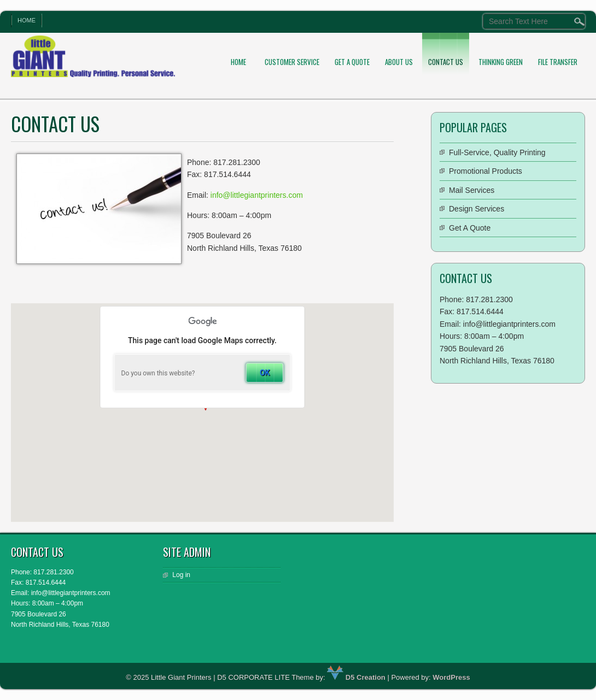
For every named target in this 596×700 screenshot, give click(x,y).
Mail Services (472, 190)
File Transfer (558, 62)
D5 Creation (356, 677)
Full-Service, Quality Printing (497, 152)
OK (265, 373)
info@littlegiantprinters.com (257, 195)
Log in (181, 575)
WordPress (451, 677)
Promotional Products (486, 171)
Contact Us (446, 62)
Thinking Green (501, 62)
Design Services (477, 209)
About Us (399, 62)
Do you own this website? (158, 373)
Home (27, 20)
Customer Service (292, 62)
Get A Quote (352, 62)
